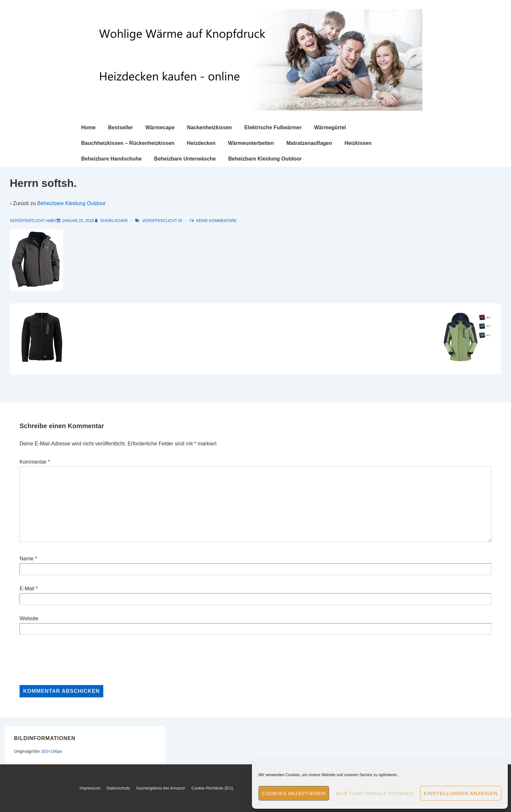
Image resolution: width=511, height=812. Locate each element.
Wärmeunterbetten (251, 143)
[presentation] (69, 660)
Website (29, 618)
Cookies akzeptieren (294, 793)
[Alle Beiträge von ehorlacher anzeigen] (112, 221)
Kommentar (35, 462)
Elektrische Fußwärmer (273, 127)
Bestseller (120, 127)
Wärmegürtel (330, 127)
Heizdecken (201, 143)
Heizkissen (358, 143)
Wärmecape (160, 127)
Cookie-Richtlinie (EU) (212, 788)
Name (27, 559)
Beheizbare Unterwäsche (185, 159)
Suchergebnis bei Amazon (161, 788)
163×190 (49, 751)
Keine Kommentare (216, 221)
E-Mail (27, 588)
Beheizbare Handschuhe (111, 159)
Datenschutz (118, 788)
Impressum (90, 788)
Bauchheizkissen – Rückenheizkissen (128, 143)
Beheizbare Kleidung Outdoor (265, 159)
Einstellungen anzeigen (461, 793)
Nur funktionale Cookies (375, 793)
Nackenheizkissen (210, 127)
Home (88, 127)
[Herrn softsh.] (78, 221)
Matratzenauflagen (309, 143)
